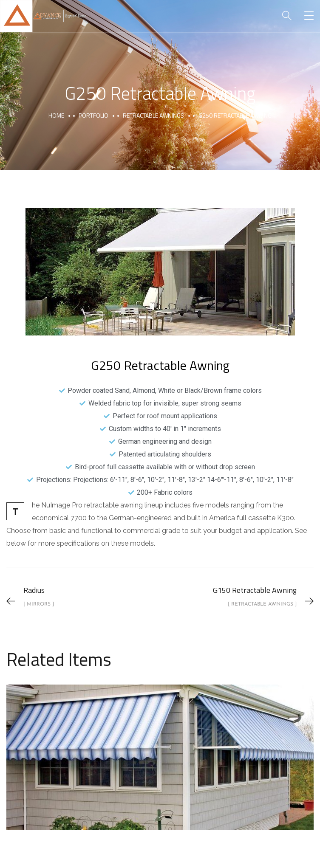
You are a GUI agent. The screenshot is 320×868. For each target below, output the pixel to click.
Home (56, 115)
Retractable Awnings (153, 115)
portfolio (93, 115)
